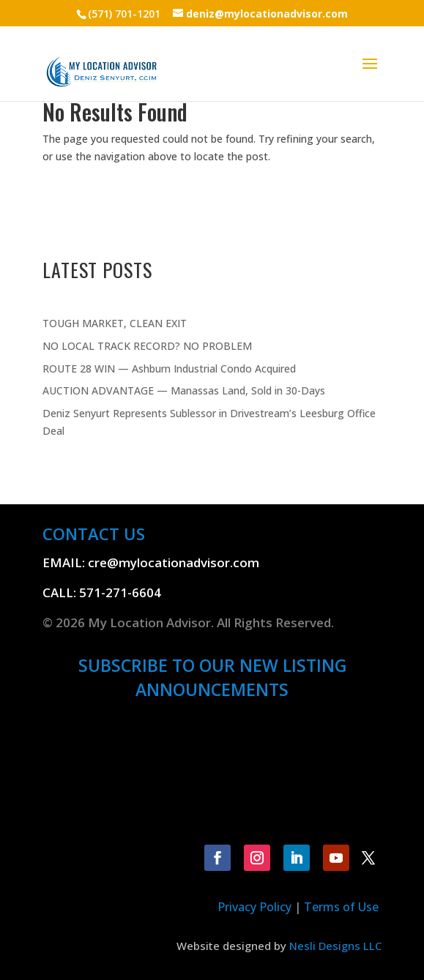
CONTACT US (94, 534)
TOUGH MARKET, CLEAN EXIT (115, 323)
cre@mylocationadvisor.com (174, 562)
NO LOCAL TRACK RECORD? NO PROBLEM (147, 346)
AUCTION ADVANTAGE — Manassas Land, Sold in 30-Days (184, 390)
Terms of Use (343, 907)
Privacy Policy (254, 907)
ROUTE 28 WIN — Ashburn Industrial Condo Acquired (169, 369)
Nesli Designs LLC (335, 946)
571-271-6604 (120, 592)
